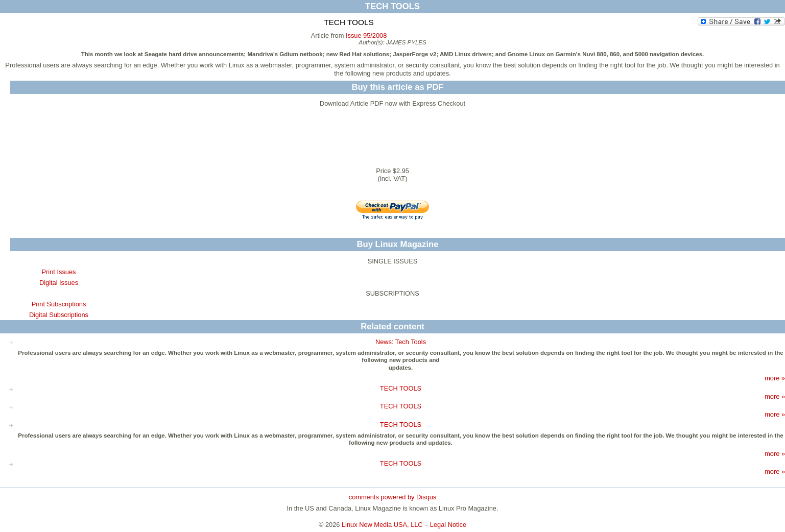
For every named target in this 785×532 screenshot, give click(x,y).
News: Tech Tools (401, 342)
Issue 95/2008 (366, 35)
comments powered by (392, 497)
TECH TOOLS (401, 388)
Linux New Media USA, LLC (382, 525)
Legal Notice (448, 525)
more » (775, 378)
